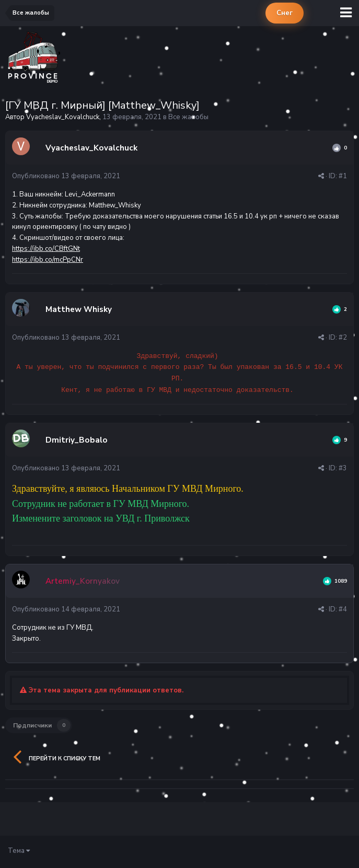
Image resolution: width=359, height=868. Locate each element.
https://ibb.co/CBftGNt (46, 249)
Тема (19, 851)
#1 (343, 176)
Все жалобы (188, 117)
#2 (343, 338)
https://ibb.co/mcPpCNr (48, 260)
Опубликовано (66, 176)
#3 (343, 468)
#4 (343, 609)
